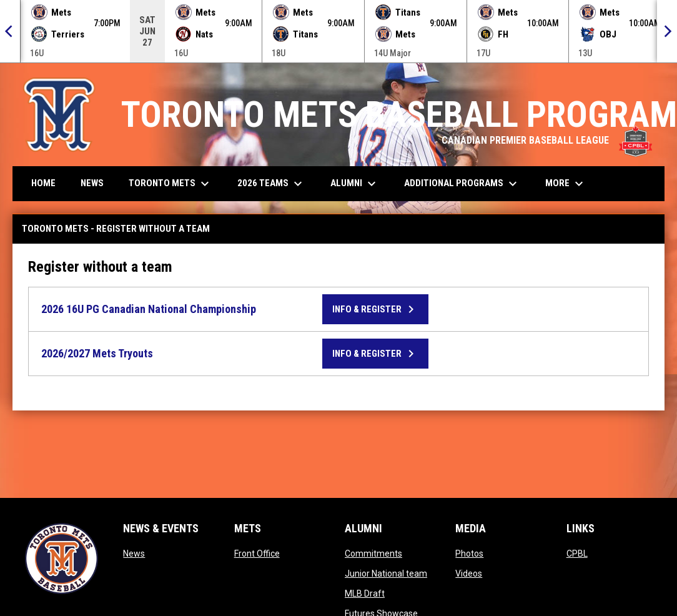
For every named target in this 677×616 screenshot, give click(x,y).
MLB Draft (365, 594)
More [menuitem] (566, 184)
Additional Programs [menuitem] (462, 184)
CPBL (577, 554)
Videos (469, 574)
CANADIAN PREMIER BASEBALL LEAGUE (547, 140)
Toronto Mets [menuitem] (170, 184)
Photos (469, 554)
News (134, 554)
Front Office (257, 554)
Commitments (373, 554)
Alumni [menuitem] (355, 184)
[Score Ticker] (338, 31)
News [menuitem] (92, 183)
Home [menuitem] (43, 183)
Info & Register (375, 309)
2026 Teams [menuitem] (271, 184)
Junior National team (386, 574)
